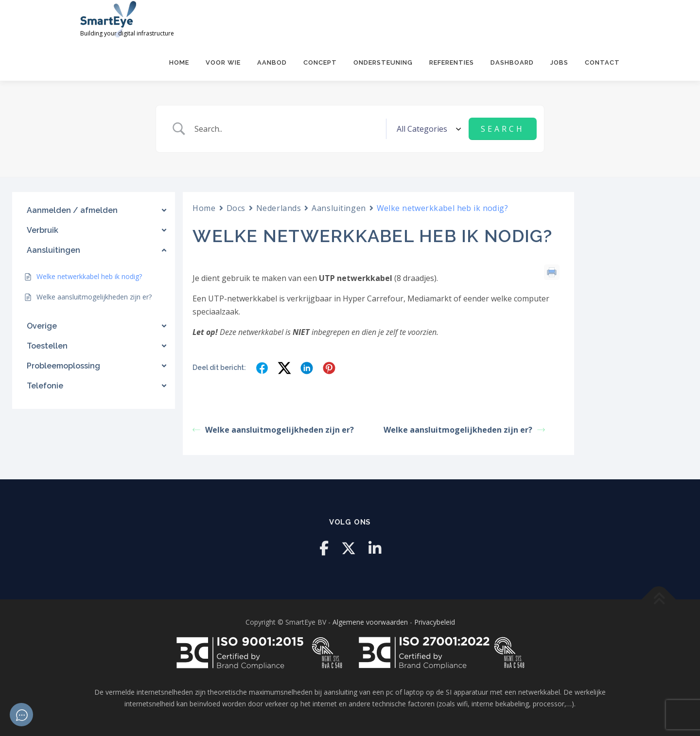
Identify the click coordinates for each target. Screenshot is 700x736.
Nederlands (279, 208)
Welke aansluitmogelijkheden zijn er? (273, 429)
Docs (236, 208)
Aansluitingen (339, 208)
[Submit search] (503, 129)
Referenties (452, 62)
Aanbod (272, 62)
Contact (602, 62)
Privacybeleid (435, 622)
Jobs (559, 62)
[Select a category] (427, 129)
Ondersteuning (383, 62)
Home (179, 62)
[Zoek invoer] (287, 129)
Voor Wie (223, 62)
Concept (320, 62)
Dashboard (512, 62)
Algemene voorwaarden (370, 622)
